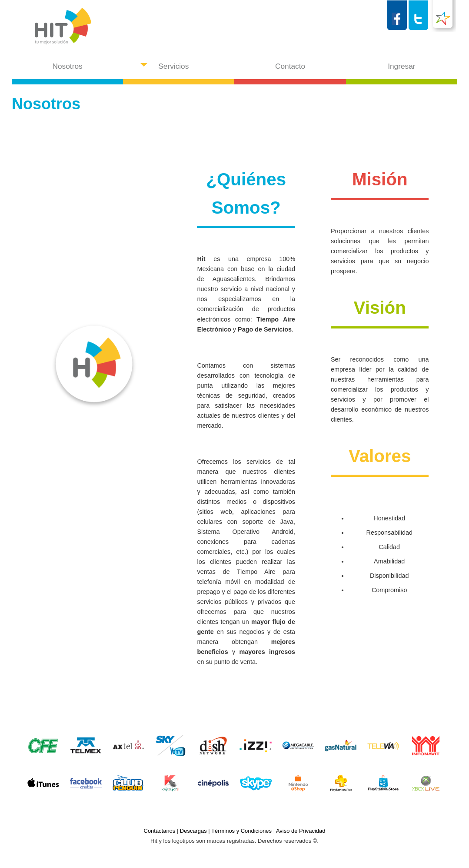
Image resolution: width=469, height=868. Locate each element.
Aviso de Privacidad (301, 831)
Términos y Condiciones (241, 831)
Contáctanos (160, 831)
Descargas (193, 831)
